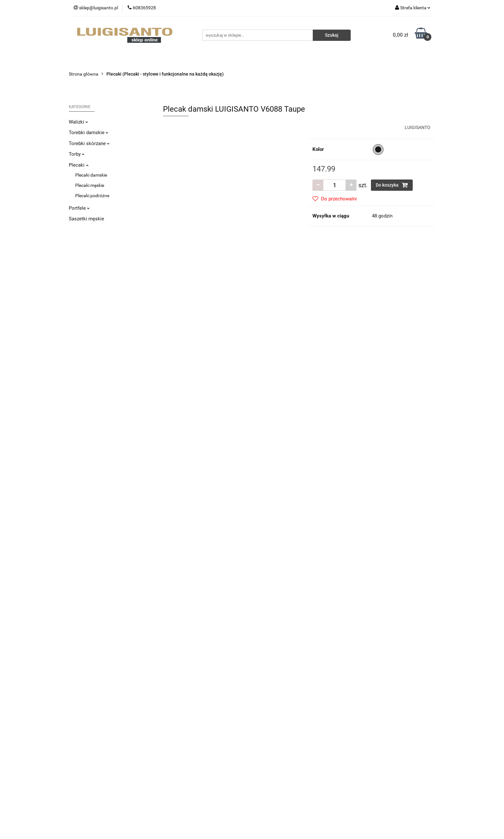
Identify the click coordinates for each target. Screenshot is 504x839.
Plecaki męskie (90, 185)
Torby (77, 154)
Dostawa (172, 705)
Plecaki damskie (91, 175)
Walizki (78, 122)
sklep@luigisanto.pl (99, 747)
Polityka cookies (179, 744)
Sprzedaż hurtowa (369, 705)
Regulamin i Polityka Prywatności (196, 734)
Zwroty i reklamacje (182, 715)
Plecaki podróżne (92, 196)
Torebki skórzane (89, 143)
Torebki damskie (89, 133)
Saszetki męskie (86, 219)
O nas (263, 705)
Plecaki (79, 165)
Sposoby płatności (181, 725)
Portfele (79, 208)
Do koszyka (392, 185)
